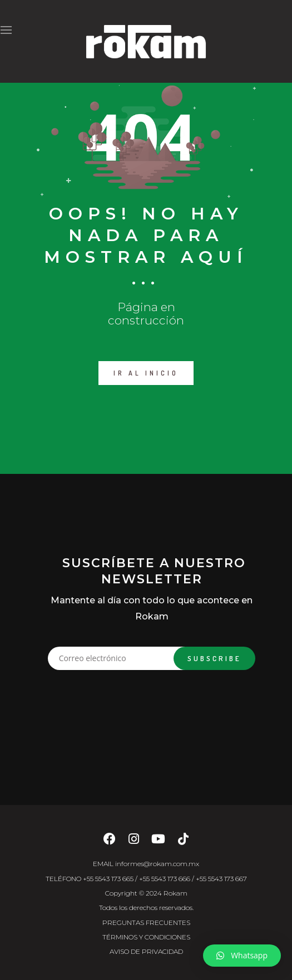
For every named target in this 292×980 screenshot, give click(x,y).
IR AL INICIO (146, 373)
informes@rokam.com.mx (157, 864)
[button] (242, 956)
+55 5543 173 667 (221, 879)
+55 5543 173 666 (165, 879)
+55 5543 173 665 (108, 879)
